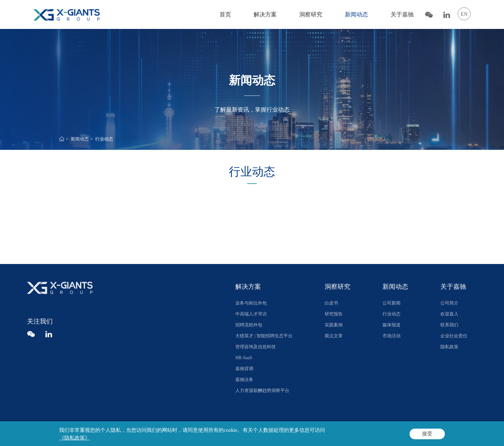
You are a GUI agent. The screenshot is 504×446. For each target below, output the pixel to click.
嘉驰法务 (244, 380)
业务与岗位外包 (251, 303)
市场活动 (392, 336)
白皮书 (331, 303)
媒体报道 (392, 325)
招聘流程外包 (249, 325)
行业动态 (104, 139)
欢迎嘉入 (449, 314)
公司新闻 (392, 303)
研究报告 (334, 314)
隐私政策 (449, 347)
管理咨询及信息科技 (256, 347)
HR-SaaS (244, 358)
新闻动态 (356, 14)
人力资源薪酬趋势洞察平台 (262, 391)
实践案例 (334, 325)
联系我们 (449, 325)
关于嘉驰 (402, 14)
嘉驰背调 (244, 369)
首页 (225, 14)
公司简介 (449, 303)
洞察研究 (311, 14)
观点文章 (334, 336)
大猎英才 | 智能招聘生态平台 (264, 336)
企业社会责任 (454, 336)
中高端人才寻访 (251, 314)
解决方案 (265, 14)
